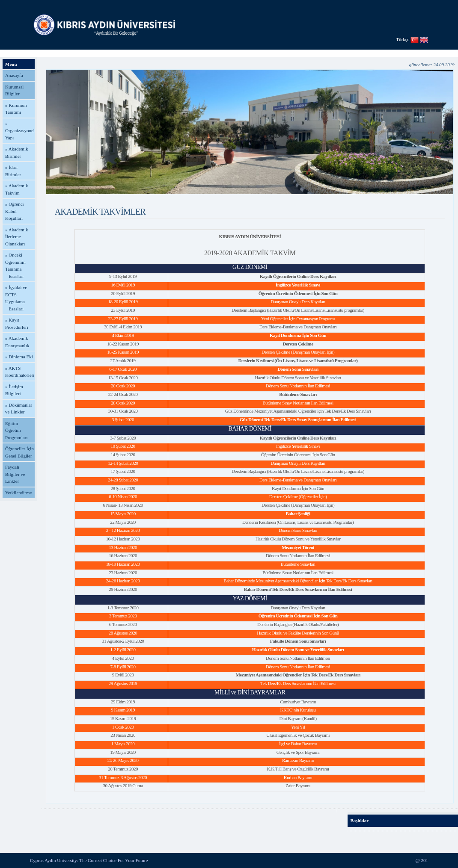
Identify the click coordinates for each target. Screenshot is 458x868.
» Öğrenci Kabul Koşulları (15, 211)
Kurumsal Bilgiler (14, 90)
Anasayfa (14, 75)
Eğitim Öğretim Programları (16, 430)
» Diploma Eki (19, 357)
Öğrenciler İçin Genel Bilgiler (19, 452)
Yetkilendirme (18, 493)
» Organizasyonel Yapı (20, 131)
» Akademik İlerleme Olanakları (16, 237)
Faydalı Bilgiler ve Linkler (15, 474)
